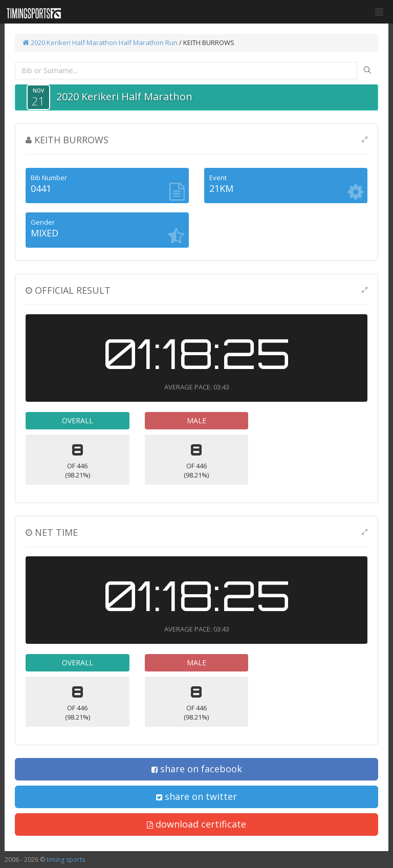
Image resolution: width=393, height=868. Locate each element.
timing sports (66, 860)
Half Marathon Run (148, 42)
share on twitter (196, 796)
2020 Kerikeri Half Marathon (70, 42)
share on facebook (197, 769)
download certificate (196, 824)
